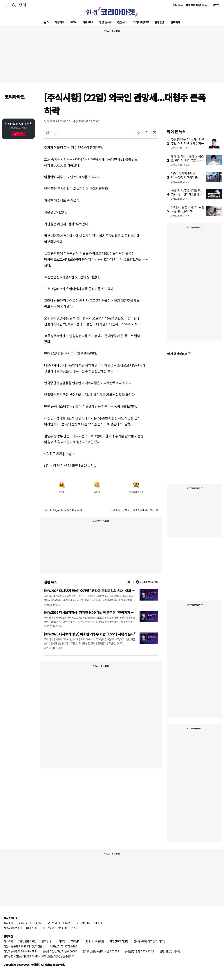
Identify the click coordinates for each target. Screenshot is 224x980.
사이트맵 (61, 941)
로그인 (216, 5)
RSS (88, 941)
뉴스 (46, 22)
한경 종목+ (105, 22)
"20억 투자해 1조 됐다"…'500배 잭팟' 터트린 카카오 (186, 177)
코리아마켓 (141, 22)
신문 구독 (178, 5)
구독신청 (23, 923)
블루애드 (67, 923)
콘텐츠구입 (30, 941)
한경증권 (160, 22)
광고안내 (52, 923)
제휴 (21, 941)
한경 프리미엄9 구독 (196, 5)
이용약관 (100, 941)
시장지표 (59, 22)
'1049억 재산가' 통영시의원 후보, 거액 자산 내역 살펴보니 (188, 143)
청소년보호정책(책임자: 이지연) (150, 941)
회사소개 (8, 923)
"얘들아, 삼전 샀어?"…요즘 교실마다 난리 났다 (188, 209)
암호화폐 (175, 22)
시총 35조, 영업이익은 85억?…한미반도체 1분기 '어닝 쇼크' (187, 194)
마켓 (88, 22)
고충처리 (37, 923)
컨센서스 (122, 22)
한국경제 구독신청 (120, 510)
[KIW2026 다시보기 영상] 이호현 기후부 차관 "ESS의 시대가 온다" (90, 634)
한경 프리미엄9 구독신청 (145, 510)
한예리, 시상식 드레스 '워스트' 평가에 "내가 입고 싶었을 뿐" (187, 160)
